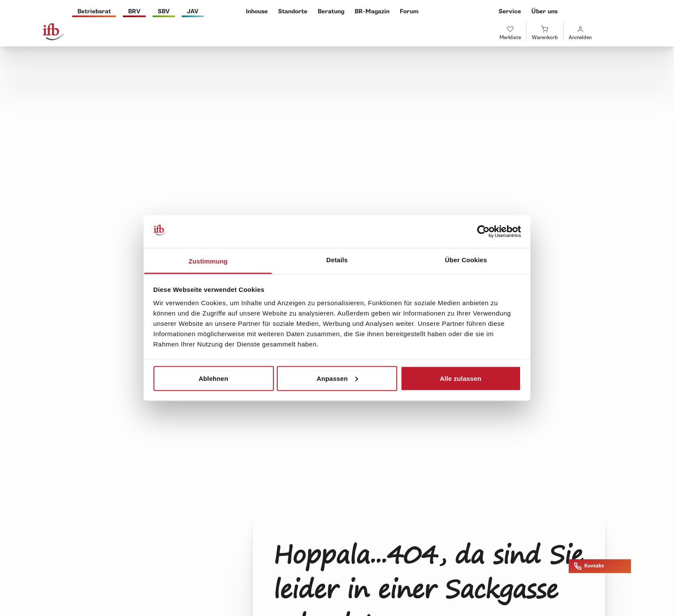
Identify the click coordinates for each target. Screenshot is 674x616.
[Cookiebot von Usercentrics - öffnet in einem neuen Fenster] (483, 232)
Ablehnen (213, 378)
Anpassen (338, 378)
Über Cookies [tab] (466, 260)
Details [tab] (337, 260)
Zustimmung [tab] (208, 261)
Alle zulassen (460, 378)
